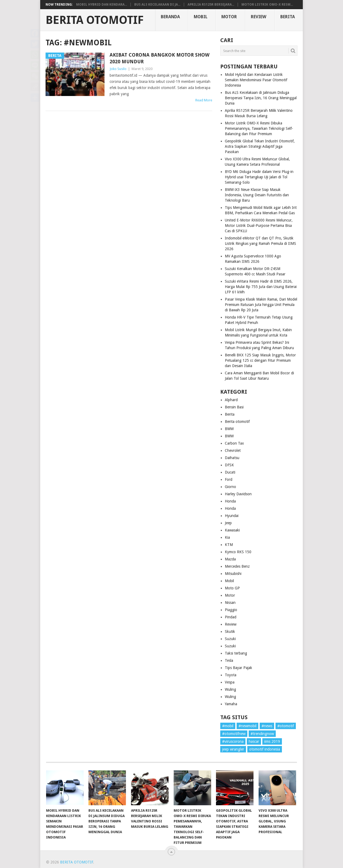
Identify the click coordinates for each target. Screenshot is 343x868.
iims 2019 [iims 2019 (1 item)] (272, 741)
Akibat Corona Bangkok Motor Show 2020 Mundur (160, 58)
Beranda (170, 17)
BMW (229, 429)
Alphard (231, 400)
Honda (230, 501)
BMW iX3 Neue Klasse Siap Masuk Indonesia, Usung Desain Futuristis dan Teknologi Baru (257, 195)
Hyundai (232, 516)
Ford (229, 479)
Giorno (230, 487)
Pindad (231, 617)
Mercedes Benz (237, 566)
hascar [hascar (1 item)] (254, 741)
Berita (288, 17)
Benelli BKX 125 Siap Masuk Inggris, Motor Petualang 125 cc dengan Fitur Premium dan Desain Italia (260, 360)
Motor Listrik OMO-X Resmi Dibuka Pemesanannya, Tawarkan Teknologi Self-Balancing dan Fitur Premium (259, 128)
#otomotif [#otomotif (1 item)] (286, 726)
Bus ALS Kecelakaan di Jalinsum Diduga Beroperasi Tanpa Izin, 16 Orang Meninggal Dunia (261, 98)
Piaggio (231, 610)
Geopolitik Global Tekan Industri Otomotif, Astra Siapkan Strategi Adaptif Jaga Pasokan (260, 146)
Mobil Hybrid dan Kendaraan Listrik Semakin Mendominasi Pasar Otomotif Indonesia (256, 80)
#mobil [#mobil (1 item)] (228, 726)
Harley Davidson (238, 494)
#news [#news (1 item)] (267, 726)
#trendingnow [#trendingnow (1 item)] (262, 734)
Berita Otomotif (95, 20)
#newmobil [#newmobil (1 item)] (247, 726)
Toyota (231, 675)
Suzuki (230, 639)
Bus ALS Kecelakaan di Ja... (157, 5)
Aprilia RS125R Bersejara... (211, 5)
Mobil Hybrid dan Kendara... (102, 5)
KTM (229, 545)
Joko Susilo (118, 69)
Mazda (230, 559)
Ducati (230, 472)
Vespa (230, 682)
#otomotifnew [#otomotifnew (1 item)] (234, 734)
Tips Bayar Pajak (238, 668)
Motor (229, 17)
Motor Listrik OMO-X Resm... (267, 5)
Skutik (230, 631)
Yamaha (231, 704)
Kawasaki (232, 530)
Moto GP (232, 588)
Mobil (201, 17)
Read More (204, 100)
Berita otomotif (237, 422)
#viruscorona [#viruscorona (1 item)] (233, 741)
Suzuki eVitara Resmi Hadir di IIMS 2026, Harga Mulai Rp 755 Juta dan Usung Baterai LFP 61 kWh (261, 287)
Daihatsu (232, 458)
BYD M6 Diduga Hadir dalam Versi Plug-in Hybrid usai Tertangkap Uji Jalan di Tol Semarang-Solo (259, 177)
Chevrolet (233, 450)
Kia (227, 537)
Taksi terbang (236, 653)
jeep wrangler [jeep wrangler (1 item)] (233, 749)
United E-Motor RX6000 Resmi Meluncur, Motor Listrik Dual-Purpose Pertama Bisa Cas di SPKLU (259, 226)
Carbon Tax (234, 443)
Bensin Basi (234, 407)
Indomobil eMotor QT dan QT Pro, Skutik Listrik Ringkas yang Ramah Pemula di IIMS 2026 (260, 243)
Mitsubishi (233, 574)
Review (259, 17)
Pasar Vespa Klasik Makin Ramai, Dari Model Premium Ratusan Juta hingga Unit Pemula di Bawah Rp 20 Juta (261, 305)
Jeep (228, 523)
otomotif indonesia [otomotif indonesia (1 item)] (265, 749)
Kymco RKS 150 (238, 552)
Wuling (230, 689)
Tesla (229, 660)
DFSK (229, 465)
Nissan (230, 603)
